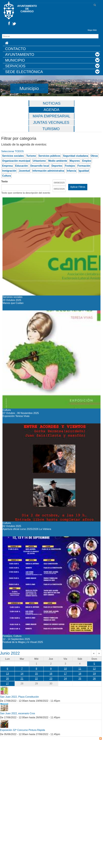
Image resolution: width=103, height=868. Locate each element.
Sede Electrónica (24, 72)
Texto (4, 181)
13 (7, 674)
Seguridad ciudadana (76, 156)
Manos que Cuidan (23, 200)
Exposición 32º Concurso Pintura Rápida (23, 730)
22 (36, 679)
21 (22, 679)
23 (51, 679)
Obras (94, 156)
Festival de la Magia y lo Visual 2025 (43, 539)
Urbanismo (39, 161)
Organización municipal (16, 161)
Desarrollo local (40, 166)
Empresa (7, 166)
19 (94, 674)
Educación (22, 166)
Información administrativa (48, 171)
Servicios (15, 66)
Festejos (70, 166)
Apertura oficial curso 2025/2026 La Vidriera (51, 426)
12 (94, 669)
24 (65, 679)
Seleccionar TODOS (12, 151)
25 (80, 679)
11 (80, 669)
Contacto (15, 49)
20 (7, 679)
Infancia (71, 171)
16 (51, 674)
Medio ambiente (58, 161)
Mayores (75, 161)
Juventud (24, 171)
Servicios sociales (13, 156)
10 (65, 669)
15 (36, 674)
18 (80, 674)
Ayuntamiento (20, 54)
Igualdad (84, 171)
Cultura (7, 176)
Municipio (15, 60)
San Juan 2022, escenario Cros (18, 713)
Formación (84, 166)
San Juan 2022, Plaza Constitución (19, 697)
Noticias (52, 103)
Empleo (87, 161)
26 (94, 679)
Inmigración (9, 171)
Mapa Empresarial (51, 116)
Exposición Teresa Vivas (29, 313)
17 (65, 674)
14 (22, 674)
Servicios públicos (49, 156)
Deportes (57, 166)
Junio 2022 (10, 653)
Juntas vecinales (51, 122)
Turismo (51, 129)
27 (7, 684)
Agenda (51, 110)
